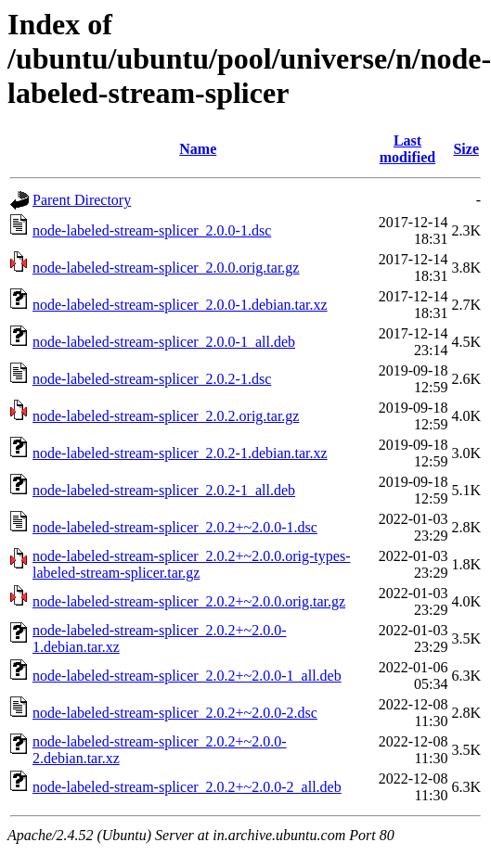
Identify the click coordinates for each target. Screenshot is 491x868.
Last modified (407, 149)
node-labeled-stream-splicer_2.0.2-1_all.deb (164, 490)
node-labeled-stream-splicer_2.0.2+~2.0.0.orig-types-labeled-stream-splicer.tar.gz (191, 564)
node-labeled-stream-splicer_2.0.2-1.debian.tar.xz (180, 453)
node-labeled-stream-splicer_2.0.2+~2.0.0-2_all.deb (187, 787)
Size (466, 149)
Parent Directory (82, 200)
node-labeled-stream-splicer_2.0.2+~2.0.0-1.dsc (175, 527)
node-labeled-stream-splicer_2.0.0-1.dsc (152, 230)
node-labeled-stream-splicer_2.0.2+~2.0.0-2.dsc (175, 713)
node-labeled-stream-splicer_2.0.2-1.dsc (152, 379)
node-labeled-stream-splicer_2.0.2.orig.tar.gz (166, 416)
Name (198, 149)
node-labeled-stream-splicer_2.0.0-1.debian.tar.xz (180, 305)
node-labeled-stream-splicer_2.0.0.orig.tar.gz (166, 268)
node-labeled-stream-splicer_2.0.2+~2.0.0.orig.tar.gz (189, 601)
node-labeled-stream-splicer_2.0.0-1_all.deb (164, 342)
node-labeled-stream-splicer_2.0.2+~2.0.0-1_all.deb (187, 676)
